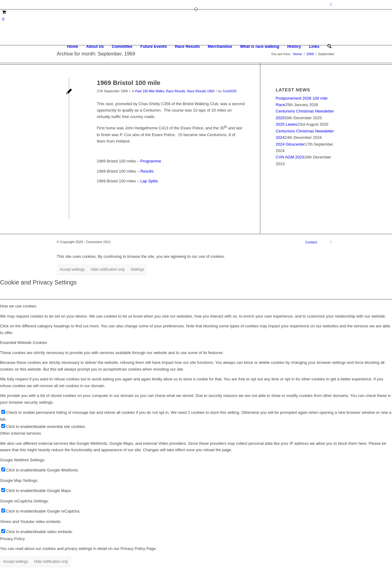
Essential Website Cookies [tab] (24, 343)
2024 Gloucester (290, 144)
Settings (137, 269)
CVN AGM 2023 (290, 157)
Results (147, 171)
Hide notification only (108, 269)
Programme (151, 161)
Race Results (176, 91)
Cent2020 (230, 91)
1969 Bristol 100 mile (129, 83)
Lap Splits (149, 181)
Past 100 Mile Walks (150, 91)
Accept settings (72, 269)
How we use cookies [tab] (18, 306)
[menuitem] (73, 47)
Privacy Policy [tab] (12, 539)
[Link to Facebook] (331, 5)
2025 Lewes (286, 124)
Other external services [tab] (21, 433)
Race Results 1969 (201, 91)
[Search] (329, 47)
